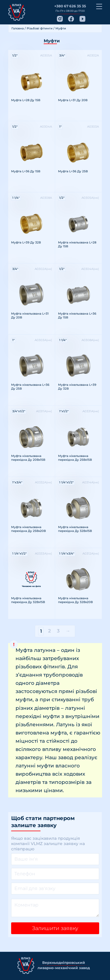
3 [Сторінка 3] (58, 631)
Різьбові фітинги (40, 28)
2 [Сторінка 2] (49, 631)
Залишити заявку (55, 928)
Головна (18, 28)
